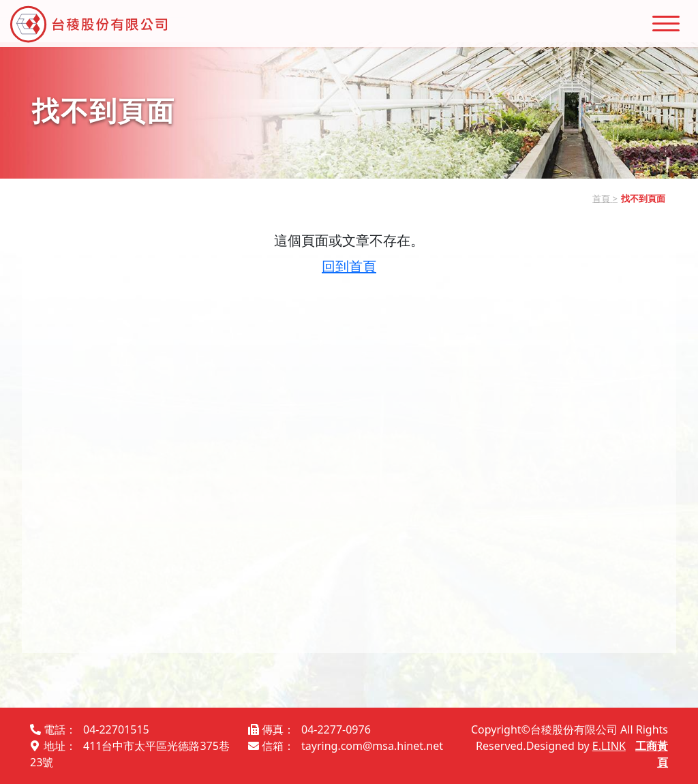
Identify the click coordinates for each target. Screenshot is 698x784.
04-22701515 (116, 729)
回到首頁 (349, 266)
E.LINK (609, 746)
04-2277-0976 (336, 729)
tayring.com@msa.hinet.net (372, 746)
